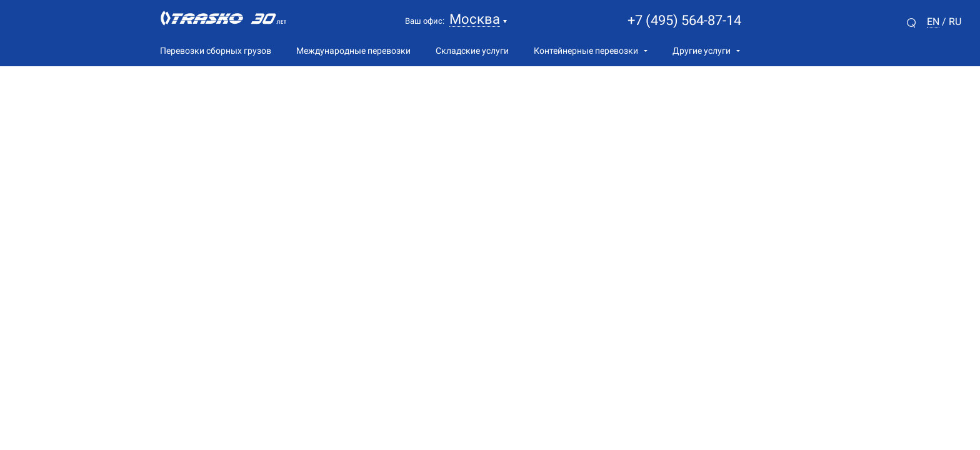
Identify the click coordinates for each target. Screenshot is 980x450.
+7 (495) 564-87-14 (684, 20)
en (933, 22)
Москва (475, 20)
